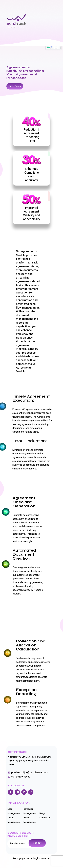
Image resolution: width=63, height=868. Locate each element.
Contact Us (45, 818)
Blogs (42, 813)
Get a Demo (15, 86)
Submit (37, 843)
